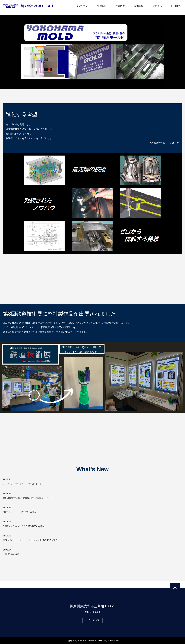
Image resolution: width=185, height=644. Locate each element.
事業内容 (120, 6)
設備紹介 (139, 6)
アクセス (157, 6)
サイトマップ (92, 620)
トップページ (81, 6)
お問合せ (176, 6)
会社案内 (102, 6)
